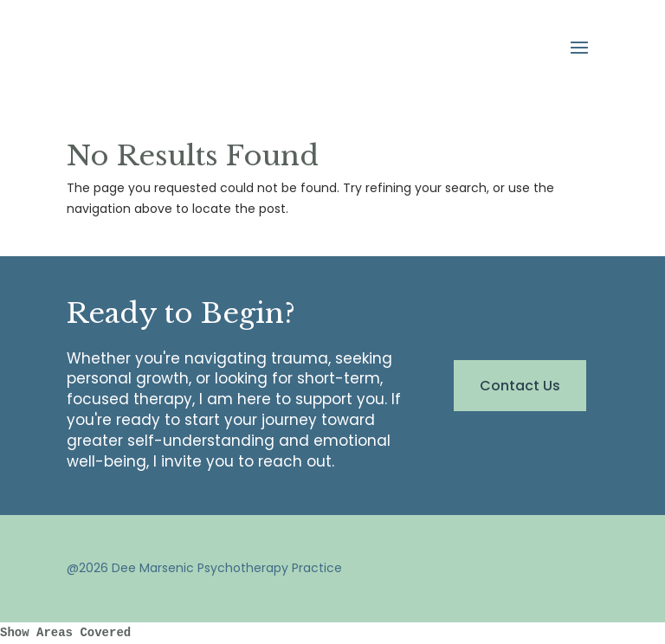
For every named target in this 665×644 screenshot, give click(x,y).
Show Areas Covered (65, 633)
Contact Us (520, 386)
